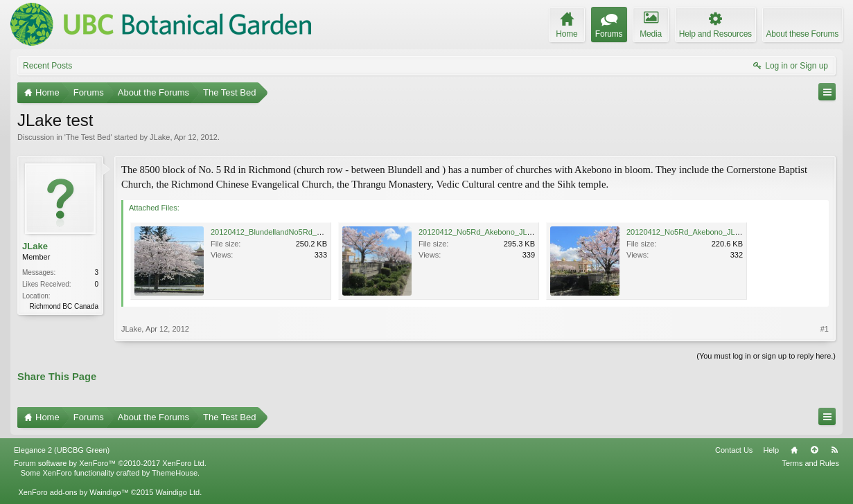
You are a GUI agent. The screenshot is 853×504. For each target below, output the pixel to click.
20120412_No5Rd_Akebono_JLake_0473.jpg (496, 232)
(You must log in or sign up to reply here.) (766, 356)
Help (771, 450)
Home (794, 450)
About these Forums (802, 34)
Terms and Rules (810, 463)
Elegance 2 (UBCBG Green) (62, 450)
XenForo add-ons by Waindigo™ (73, 492)
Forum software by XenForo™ (110, 463)
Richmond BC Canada (64, 306)
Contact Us (734, 450)
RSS (834, 450)
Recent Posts (47, 66)
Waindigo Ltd (177, 492)
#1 (825, 329)
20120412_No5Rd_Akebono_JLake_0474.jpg (704, 232)
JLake (160, 137)
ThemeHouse (175, 473)
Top (814, 450)
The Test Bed (88, 137)
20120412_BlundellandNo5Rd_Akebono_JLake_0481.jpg (308, 232)
